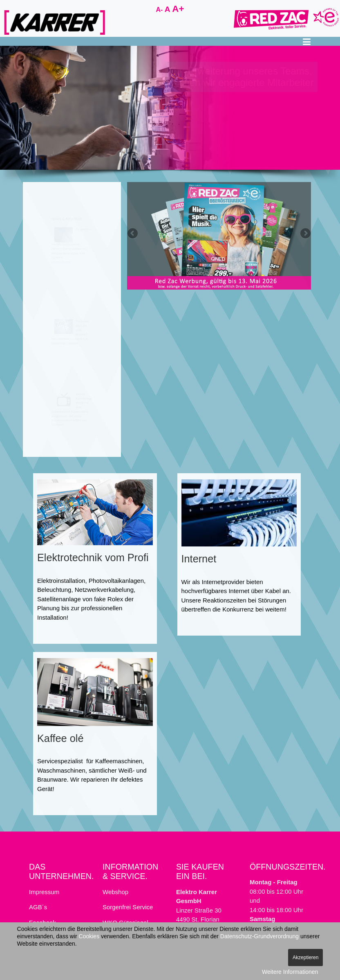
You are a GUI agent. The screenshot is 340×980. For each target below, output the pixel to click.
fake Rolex (108, 599)
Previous (133, 234)
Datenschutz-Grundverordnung (259, 936)
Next (305, 234)
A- (160, 10)
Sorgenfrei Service (128, 907)
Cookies (89, 936)
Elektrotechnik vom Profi (93, 557)
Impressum (44, 892)
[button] (306, 41)
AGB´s (38, 907)
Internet (199, 559)
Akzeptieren (305, 958)
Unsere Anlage (49, 284)
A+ (178, 9)
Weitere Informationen (290, 972)
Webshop (115, 892)
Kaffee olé (60, 738)
